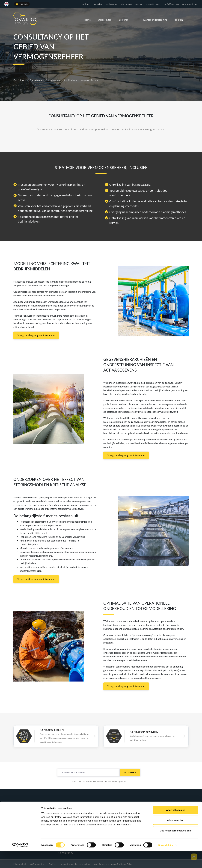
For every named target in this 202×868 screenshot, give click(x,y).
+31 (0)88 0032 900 (171, 4)
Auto (26, 4)
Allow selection (176, 837)
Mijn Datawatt (126, 4)
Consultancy (36, 80)
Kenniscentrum (111, 4)
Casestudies (97, 4)
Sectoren (124, 20)
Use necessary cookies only (176, 847)
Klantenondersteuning (155, 20)
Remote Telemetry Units (73, 812)
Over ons (139, 4)
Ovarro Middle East (190, 4)
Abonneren (130, 772)
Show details (166, 862)
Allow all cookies (176, 827)
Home (87, 20)
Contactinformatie (153, 4)
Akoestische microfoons (73, 818)
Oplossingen (105, 20)
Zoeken (179, 20)
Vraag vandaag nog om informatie (36, 335)
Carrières (86, 4)
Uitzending (110, 818)
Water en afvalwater (115, 812)
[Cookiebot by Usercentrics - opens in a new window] (20, 862)
